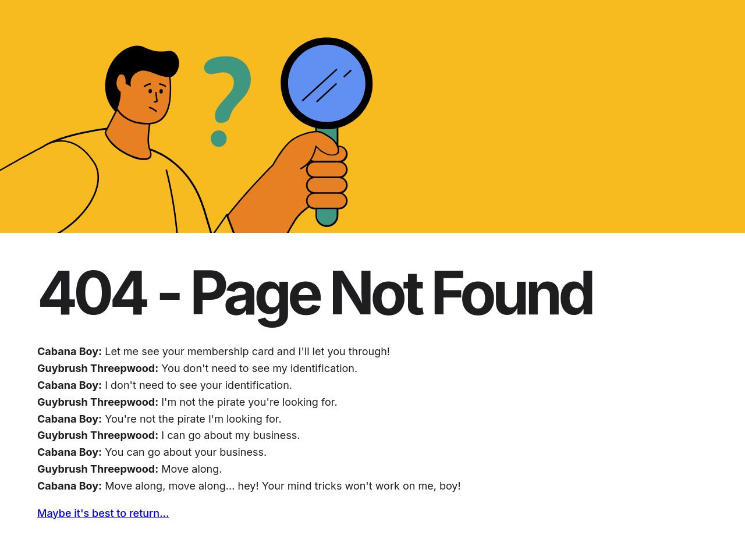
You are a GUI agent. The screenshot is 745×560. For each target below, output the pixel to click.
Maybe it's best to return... (103, 513)
